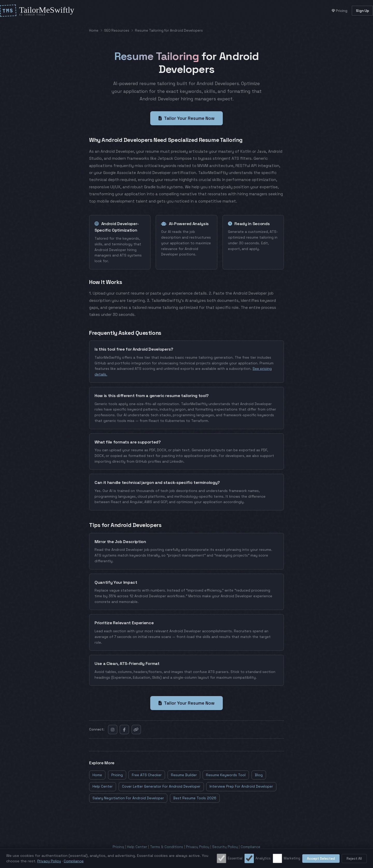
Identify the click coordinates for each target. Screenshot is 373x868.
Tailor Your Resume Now (187, 118)
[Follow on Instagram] (113, 730)
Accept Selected (321, 859)
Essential (230, 858)
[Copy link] (136, 730)
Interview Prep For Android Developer (241, 786)
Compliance (250, 847)
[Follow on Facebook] (124, 730)
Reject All (354, 859)
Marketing (286, 858)
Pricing (339, 11)
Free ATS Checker (147, 775)
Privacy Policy (198, 847)
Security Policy (225, 847)
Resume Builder (184, 775)
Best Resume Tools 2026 (195, 798)
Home (94, 30)
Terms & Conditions (167, 847)
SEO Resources (117, 30)
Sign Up (363, 11)
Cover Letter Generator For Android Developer (161, 786)
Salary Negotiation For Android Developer (128, 798)
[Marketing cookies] (277, 858)
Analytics (258, 858)
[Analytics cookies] (249, 858)
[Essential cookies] (221, 858)
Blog (259, 775)
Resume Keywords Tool (226, 775)
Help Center (103, 786)
